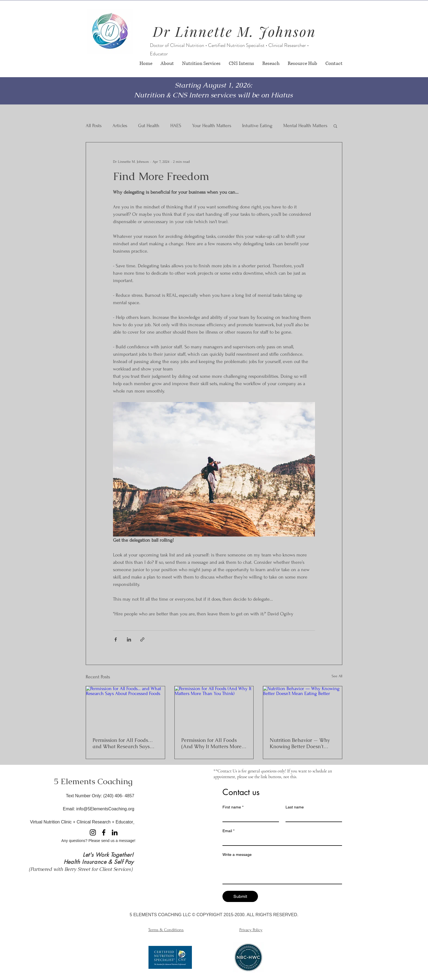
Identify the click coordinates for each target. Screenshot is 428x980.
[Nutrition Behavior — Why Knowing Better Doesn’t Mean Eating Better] (303, 708)
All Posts (94, 126)
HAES (176, 126)
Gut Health (149, 126)
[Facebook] (104, 832)
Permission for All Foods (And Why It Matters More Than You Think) (211, 743)
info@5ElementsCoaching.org (105, 809)
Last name (295, 807)
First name (233, 807)
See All (337, 676)
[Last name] (312, 817)
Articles (120, 126)
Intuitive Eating (257, 126)
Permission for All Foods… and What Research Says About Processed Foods (123, 743)
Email (228, 831)
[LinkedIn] (115, 832)
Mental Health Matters (305, 126)
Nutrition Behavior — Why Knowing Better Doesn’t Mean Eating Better (300, 743)
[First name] (249, 817)
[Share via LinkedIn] (129, 639)
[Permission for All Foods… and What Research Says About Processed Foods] (125, 708)
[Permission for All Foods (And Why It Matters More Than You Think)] (214, 708)
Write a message (237, 855)
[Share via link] (142, 639)
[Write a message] (282, 871)
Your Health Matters (212, 126)
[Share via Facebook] (116, 639)
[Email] (281, 840)
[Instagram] (93, 832)
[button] (335, 126)
